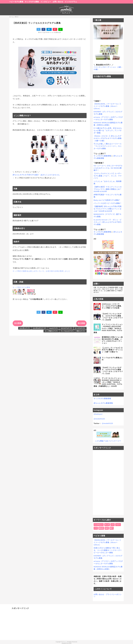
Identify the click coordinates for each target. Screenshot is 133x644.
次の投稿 (18, 323)
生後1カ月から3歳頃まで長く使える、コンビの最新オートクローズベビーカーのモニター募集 (108, 550)
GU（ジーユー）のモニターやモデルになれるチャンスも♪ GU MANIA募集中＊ (108, 168)
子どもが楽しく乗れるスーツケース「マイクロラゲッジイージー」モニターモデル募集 (108, 146)
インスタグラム (71, 2)
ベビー (118, 525)
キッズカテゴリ (80, 328)
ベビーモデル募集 (16, 2)
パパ (113, 525)
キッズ (107, 525)
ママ (96, 528)
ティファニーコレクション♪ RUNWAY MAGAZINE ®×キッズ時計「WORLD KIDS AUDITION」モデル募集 (108, 329)
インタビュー (46, 2)
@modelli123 (99, 419)
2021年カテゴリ (25, 328)
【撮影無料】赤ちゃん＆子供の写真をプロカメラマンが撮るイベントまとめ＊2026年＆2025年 (108, 209)
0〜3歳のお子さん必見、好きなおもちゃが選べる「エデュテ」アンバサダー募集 (108, 131)
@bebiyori (98, 414)
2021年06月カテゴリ (40, 328)
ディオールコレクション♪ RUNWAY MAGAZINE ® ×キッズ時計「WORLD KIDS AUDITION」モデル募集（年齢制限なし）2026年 (108, 382)
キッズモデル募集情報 (102, 156)
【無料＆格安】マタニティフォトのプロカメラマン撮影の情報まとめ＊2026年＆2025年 (108, 189)
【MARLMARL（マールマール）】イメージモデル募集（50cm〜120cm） (107, 106)
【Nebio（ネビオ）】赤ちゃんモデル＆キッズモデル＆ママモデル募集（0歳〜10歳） (108, 138)
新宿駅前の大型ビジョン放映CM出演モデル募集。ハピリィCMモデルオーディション (112, 340)
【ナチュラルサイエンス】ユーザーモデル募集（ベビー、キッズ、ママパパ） (108, 176)
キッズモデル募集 (32, 2)
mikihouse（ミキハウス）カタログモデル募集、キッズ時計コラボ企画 (112, 306)
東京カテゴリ (81, 331)
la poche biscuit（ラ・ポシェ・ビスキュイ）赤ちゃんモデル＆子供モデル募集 (108, 222)
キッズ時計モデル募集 (21, 287)
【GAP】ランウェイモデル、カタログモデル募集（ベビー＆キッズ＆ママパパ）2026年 (112, 317)
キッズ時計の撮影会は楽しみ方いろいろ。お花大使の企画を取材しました (41, 271)
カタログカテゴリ (66, 328)
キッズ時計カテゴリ (51, 331)
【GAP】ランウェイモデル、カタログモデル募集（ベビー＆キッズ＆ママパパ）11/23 (112, 371)
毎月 (107, 528)
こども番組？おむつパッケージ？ (108, 441)
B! (49, 29)
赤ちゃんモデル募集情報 (103, 403)
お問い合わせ (58, 2)
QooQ (70, 643)
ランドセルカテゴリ (67, 331)
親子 (112, 528)
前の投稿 (81, 323)
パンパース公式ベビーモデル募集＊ (108, 203)
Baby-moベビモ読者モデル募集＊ (107, 200)
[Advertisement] (108, 483)
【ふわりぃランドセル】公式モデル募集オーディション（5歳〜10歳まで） (112, 350)
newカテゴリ (54, 328)
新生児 (101, 528)
